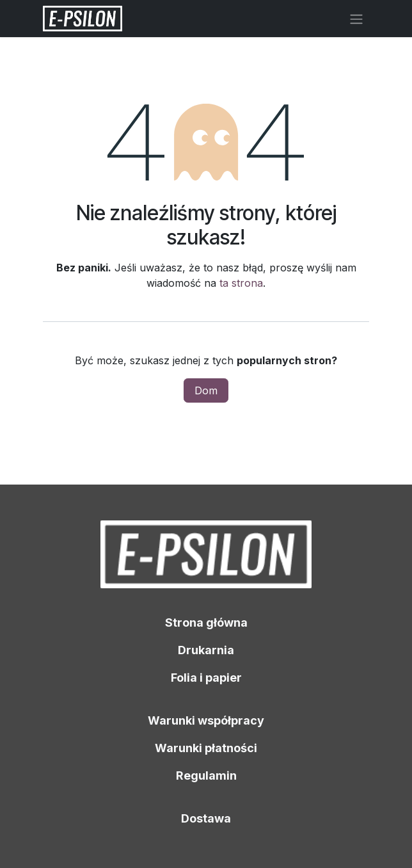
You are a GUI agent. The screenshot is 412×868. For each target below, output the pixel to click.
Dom (206, 390)
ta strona (241, 283)
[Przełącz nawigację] (356, 19)
